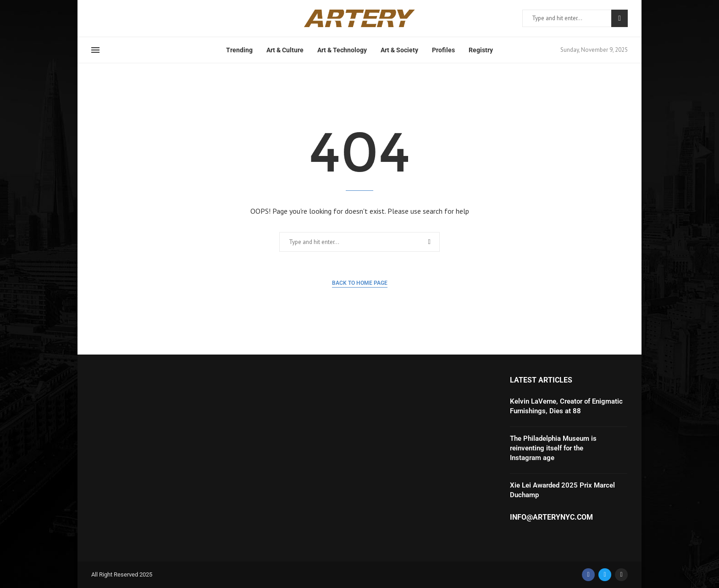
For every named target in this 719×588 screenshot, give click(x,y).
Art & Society (399, 50)
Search (619, 18)
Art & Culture (285, 50)
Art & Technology (342, 50)
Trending (239, 50)
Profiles (443, 50)
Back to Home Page (360, 283)
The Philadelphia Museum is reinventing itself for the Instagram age (553, 448)
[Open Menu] (95, 50)
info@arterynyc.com (551, 517)
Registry (481, 50)
